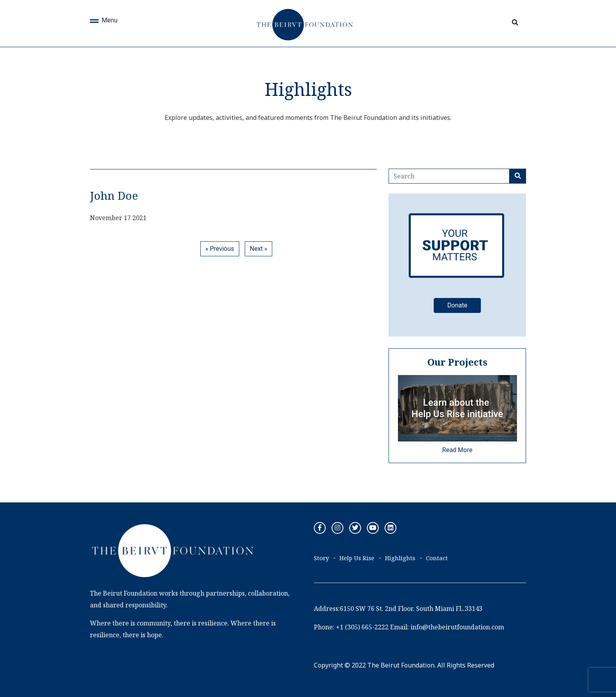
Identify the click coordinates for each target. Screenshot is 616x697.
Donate (457, 305)
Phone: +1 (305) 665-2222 (351, 627)
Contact (437, 558)
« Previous (220, 249)
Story (321, 558)
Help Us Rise (357, 558)
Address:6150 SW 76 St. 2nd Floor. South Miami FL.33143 (398, 609)
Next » (259, 249)
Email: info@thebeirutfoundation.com (447, 627)
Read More (457, 450)
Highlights (400, 558)
